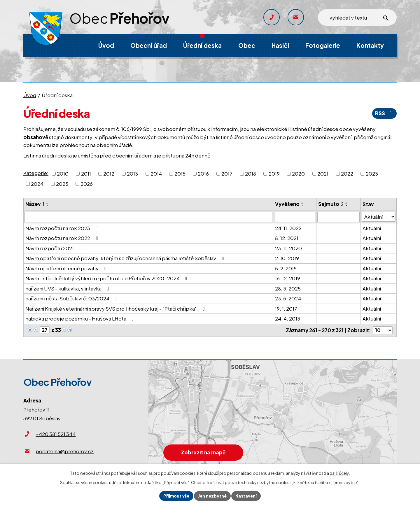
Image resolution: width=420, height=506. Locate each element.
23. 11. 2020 (288, 248)
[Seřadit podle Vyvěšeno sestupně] (303, 205)
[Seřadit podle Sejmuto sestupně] (347, 205)
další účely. (340, 473)
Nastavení (246, 496)
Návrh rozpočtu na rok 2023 (63, 228)
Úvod (30, 95)
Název (35, 204)
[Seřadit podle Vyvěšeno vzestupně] (303, 203)
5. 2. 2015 (286, 268)
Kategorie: (36, 173)
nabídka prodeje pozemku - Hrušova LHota (81, 318)
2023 (372, 173)
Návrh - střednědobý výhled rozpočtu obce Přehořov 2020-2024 (107, 278)
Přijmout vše (176, 496)
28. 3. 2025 (288, 288)
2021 (323, 173)
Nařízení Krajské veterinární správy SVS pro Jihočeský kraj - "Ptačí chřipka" (116, 309)
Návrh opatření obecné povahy (67, 268)
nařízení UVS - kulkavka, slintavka (68, 288)
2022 (347, 173)
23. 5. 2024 (288, 298)
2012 (109, 173)
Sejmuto (331, 204)
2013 (132, 173)
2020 (298, 173)
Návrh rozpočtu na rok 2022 (63, 238)
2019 (274, 173)
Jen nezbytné (212, 496)
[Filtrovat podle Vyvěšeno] (295, 217)
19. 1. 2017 (286, 309)
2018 (251, 173)
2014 (156, 173)
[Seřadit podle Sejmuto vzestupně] (347, 203)
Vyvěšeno (287, 204)
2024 (37, 184)
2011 (86, 173)
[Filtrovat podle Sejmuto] (338, 217)
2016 (203, 173)
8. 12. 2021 (287, 238)
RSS (384, 113)
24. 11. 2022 (288, 228)
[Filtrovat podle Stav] (379, 217)
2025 (62, 184)
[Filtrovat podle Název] (148, 217)
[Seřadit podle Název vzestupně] (48, 203)
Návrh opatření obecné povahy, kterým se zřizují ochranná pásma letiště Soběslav (126, 258)
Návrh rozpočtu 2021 (54, 248)
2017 (227, 173)
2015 (180, 173)
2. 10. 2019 (287, 258)
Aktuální (372, 228)
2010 (63, 173)
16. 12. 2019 (288, 278)
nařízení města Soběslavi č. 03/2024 (72, 298)
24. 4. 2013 (288, 318)
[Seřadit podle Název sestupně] (48, 205)
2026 (87, 184)
